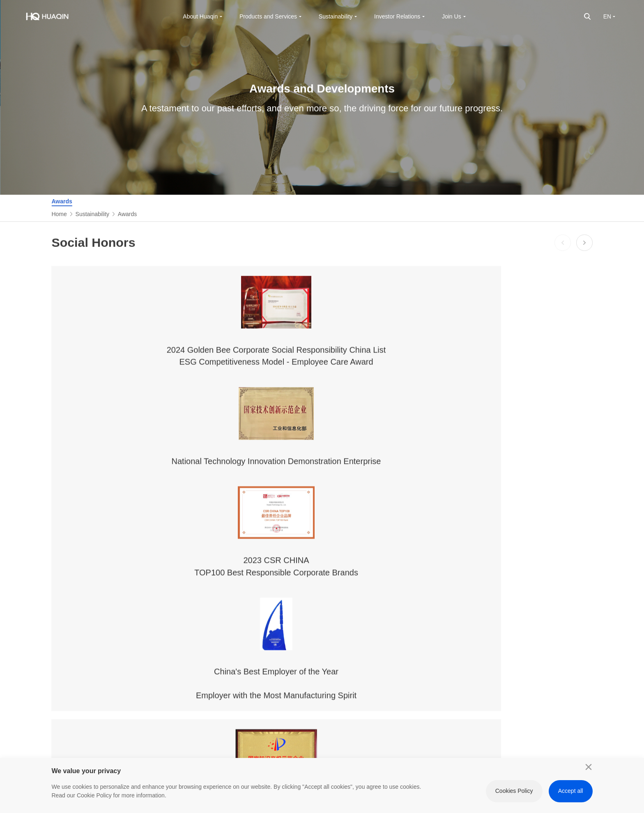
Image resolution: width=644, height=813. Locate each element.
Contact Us (168, 651)
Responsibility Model (334, 668)
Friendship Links (565, 586)
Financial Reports (417, 614)
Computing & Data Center (244, 627)
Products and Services (238, 586)
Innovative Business (246, 660)
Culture (163, 623)
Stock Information (417, 628)
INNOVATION (568, 609)
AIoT (226, 645)
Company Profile (166, 605)
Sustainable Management (324, 605)
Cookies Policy (514, 791)
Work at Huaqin (497, 605)
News (161, 637)
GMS (227, 702)
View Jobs (500, 623)
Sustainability (93, 214)
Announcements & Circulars (418, 647)
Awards (62, 201)
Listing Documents (418, 665)
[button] (563, 250)
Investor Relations (419, 582)
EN (607, 16)
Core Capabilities (242, 688)
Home (59, 214)
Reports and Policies (334, 710)
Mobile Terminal (240, 609)
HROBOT (563, 623)
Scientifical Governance (323, 627)
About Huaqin (173, 582)
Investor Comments (419, 679)
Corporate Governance (423, 600)
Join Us (498, 582)
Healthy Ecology (328, 682)
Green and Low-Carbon (328, 650)
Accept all (571, 791)
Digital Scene (237, 674)
